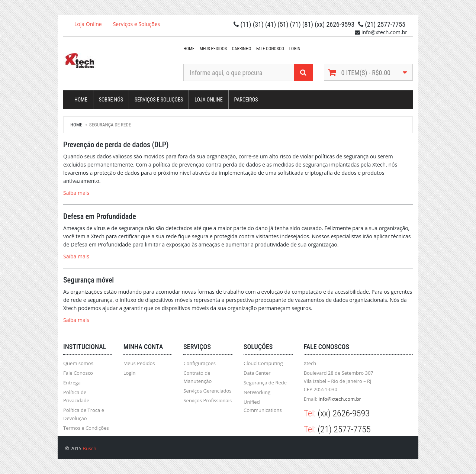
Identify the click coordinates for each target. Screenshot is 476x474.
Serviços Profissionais (208, 400)
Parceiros (246, 100)
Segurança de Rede (265, 383)
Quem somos (78, 363)
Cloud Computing (263, 363)
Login (295, 49)
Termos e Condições (86, 428)
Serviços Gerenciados (207, 391)
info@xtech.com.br (340, 399)
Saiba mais (76, 193)
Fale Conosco (270, 49)
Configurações (200, 363)
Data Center (257, 373)
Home (189, 49)
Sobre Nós (111, 100)
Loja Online (88, 24)
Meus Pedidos (213, 49)
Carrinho (242, 49)
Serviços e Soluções (137, 24)
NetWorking (257, 392)
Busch (89, 448)
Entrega (72, 383)
